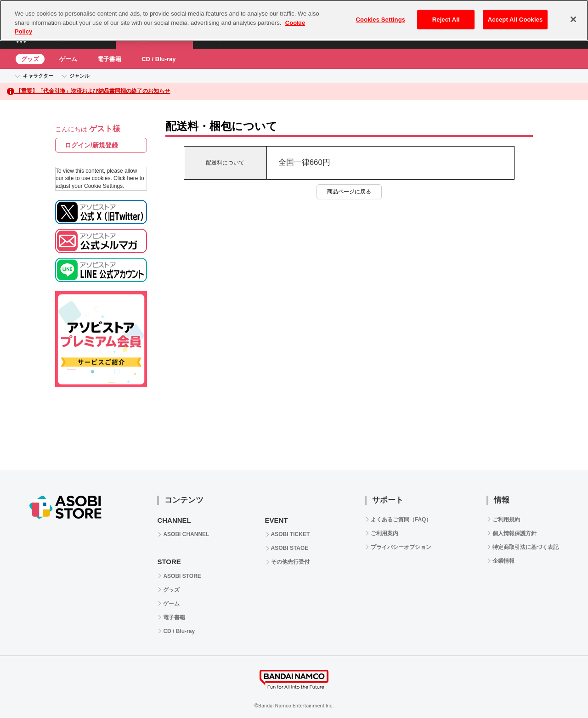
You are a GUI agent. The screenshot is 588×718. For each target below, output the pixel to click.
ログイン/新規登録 (91, 145)
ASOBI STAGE (290, 548)
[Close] (573, 19)
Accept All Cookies (515, 20)
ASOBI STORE (182, 576)
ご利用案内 (384, 533)
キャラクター (38, 76)
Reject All (446, 20)
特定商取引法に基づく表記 (526, 547)
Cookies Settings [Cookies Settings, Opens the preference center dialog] (381, 20)
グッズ (30, 59)
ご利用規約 (506, 520)
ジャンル (79, 76)
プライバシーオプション (401, 547)
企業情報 (503, 561)
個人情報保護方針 (514, 533)
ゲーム (68, 59)
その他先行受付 (290, 562)
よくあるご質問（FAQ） (401, 520)
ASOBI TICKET (291, 534)
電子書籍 (109, 59)
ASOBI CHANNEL (186, 534)
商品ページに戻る (349, 192)
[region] (294, 20)
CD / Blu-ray (158, 59)
